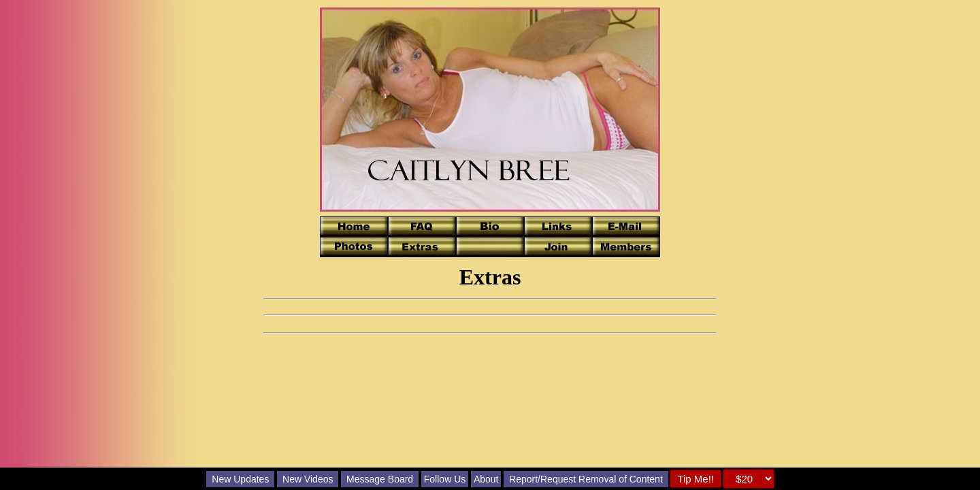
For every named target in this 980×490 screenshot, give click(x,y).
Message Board (380, 479)
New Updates (240, 479)
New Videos (308, 479)
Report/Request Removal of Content (586, 479)
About (486, 479)
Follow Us (445, 479)
